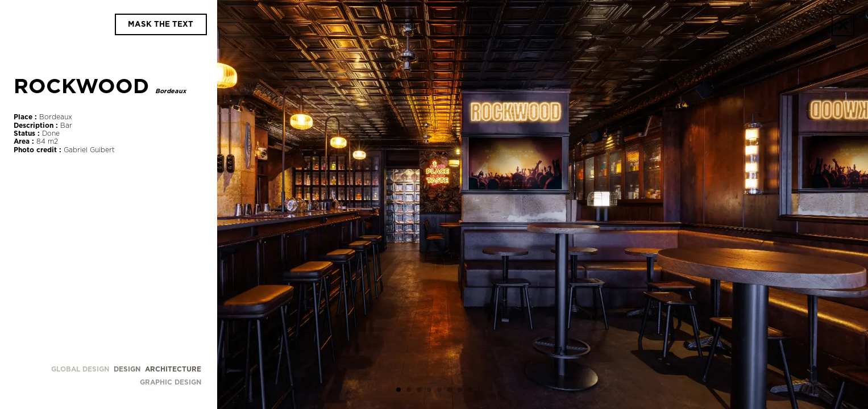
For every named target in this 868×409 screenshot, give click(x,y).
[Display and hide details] (161, 24)
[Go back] (843, 25)
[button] (398, 391)
